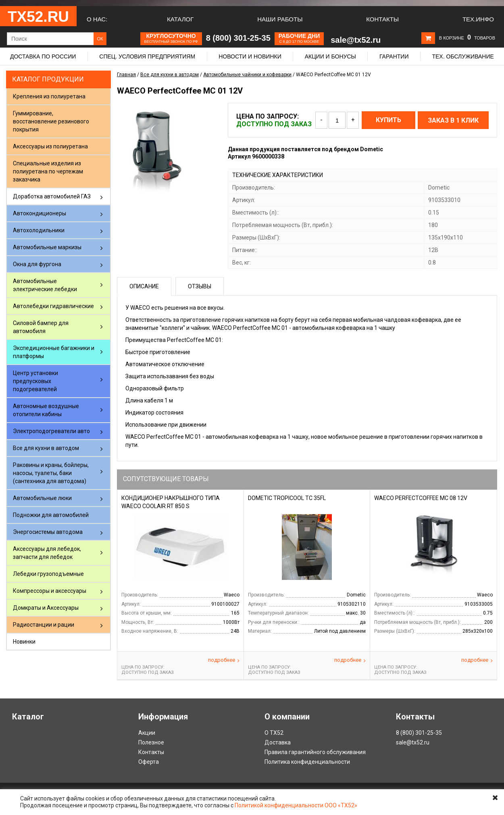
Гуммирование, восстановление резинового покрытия (51, 121)
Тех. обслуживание (463, 56)
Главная (126, 75)
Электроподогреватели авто (51, 431)
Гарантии (394, 56)
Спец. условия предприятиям (147, 56)
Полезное (151, 742)
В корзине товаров (467, 38)
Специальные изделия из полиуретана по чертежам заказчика (48, 171)
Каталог (180, 19)
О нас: (97, 19)
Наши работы (280, 19)
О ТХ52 (274, 733)
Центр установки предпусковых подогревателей (35, 381)
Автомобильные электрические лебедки (45, 285)
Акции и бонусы (330, 56)
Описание (144, 286)
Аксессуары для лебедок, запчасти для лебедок (47, 553)
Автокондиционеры (40, 213)
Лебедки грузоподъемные (48, 574)
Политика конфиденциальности (307, 762)
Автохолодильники (39, 230)
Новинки (24, 642)
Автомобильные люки (42, 498)
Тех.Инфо (478, 19)
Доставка (278, 742)
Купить (388, 120)
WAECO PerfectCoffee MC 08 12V (421, 498)
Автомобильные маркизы (47, 247)
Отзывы (200, 286)
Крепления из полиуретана (49, 96)
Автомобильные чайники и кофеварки (247, 75)
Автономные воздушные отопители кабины (46, 410)
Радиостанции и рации (44, 625)
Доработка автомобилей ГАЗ (52, 196)
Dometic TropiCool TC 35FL (287, 498)
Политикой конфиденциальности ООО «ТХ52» (296, 805)
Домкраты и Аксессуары (46, 608)
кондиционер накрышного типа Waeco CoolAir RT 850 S (171, 502)
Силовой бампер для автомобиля (41, 327)
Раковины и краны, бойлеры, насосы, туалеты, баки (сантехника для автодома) (51, 473)
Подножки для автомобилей (51, 515)
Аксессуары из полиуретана (50, 146)
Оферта (149, 762)
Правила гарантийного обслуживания (315, 752)
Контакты (382, 19)
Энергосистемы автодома (48, 532)
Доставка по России (43, 56)
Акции (147, 733)
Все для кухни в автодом (46, 448)
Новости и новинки (250, 56)
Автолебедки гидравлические (53, 306)
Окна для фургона (37, 264)
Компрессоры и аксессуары (50, 591)
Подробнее (224, 660)
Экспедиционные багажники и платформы (54, 352)
